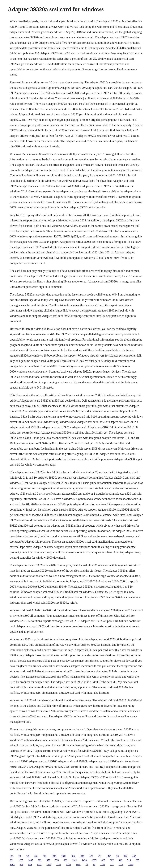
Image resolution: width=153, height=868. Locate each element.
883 (40, 860)
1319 (54, 856)
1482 (12, 865)
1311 (75, 860)
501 (21, 865)
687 (112, 860)
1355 (68, 865)
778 (57, 860)
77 (87, 865)
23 (20, 856)
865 (137, 860)
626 (103, 860)
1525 (39, 865)
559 (48, 860)
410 (120, 860)
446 (30, 865)
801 (12, 860)
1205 (21, 860)
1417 (82, 856)
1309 (78, 865)
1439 (84, 860)
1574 (49, 865)
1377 (59, 865)
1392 (64, 856)
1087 (31, 860)
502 (45, 856)
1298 (131, 865)
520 (91, 856)
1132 (103, 865)
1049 (121, 865)
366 (36, 856)
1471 (109, 856)
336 (65, 860)
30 (118, 856)
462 (134, 856)
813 (12, 856)
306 (73, 856)
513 (112, 865)
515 (129, 860)
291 (100, 856)
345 (28, 856)
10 (94, 865)
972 (126, 856)
